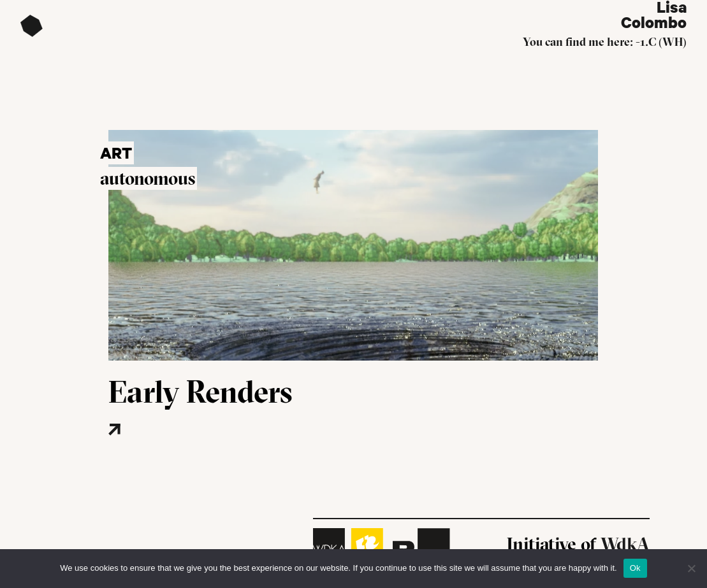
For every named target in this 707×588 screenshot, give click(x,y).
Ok (635, 568)
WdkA (625, 544)
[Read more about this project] (153, 449)
